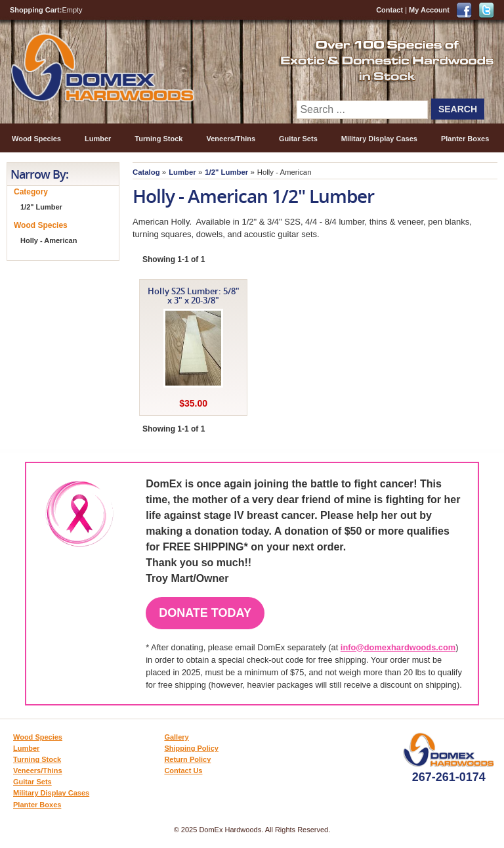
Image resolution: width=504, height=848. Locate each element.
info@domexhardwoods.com (398, 647)
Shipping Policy (191, 748)
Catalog (146, 172)
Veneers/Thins (231, 139)
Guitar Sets (298, 139)
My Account (429, 10)
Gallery (176, 737)
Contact (389, 10)
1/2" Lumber (226, 172)
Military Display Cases (379, 139)
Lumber (98, 139)
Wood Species (36, 139)
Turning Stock (158, 139)
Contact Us (183, 770)
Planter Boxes (465, 139)
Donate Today (205, 613)
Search (458, 109)
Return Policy (187, 759)
